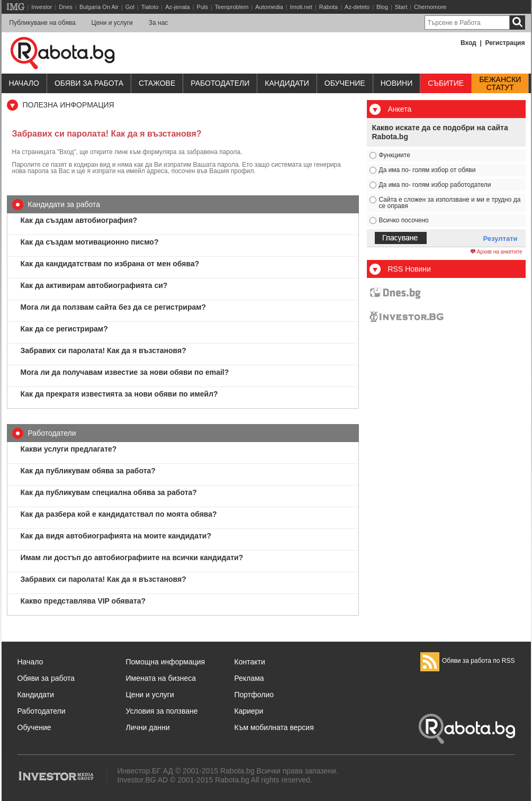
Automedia (269, 7)
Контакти (250, 662)
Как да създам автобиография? (79, 220)
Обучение (34, 727)
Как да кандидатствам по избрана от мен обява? (110, 264)
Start (401, 7)
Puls (202, 7)
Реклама (249, 678)
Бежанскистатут (500, 84)
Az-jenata (177, 7)
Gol (130, 7)
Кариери (249, 711)
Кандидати (287, 83)
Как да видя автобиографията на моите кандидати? (116, 536)
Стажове (157, 83)
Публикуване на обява (43, 23)
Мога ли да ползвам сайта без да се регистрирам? (114, 307)
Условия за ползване (162, 711)
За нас (159, 23)
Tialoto (150, 7)
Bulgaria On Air (99, 7)
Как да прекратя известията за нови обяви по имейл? (119, 394)
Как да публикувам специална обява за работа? (109, 492)
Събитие (446, 83)
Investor (42, 7)
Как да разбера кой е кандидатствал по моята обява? (119, 514)
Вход (468, 43)
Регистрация (505, 43)
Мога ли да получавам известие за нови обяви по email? (125, 372)
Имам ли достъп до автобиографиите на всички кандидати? (132, 557)
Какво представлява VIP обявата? (83, 601)
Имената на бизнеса (161, 678)
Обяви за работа (89, 83)
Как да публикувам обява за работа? (88, 471)
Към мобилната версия (274, 727)
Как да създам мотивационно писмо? (90, 242)
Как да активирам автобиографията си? (94, 285)
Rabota (328, 7)
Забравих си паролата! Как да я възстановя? (103, 350)
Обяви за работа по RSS (468, 661)
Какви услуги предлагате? (69, 449)
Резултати (501, 238)
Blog (382, 7)
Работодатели (220, 83)
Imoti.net (301, 7)
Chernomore (430, 7)
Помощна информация (166, 662)
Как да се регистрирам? (64, 329)
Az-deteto (357, 7)
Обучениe (345, 83)
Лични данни (148, 727)
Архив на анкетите (496, 252)
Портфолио (254, 695)
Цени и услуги (112, 23)
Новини (397, 83)
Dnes (66, 7)
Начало (24, 83)
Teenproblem (232, 7)
